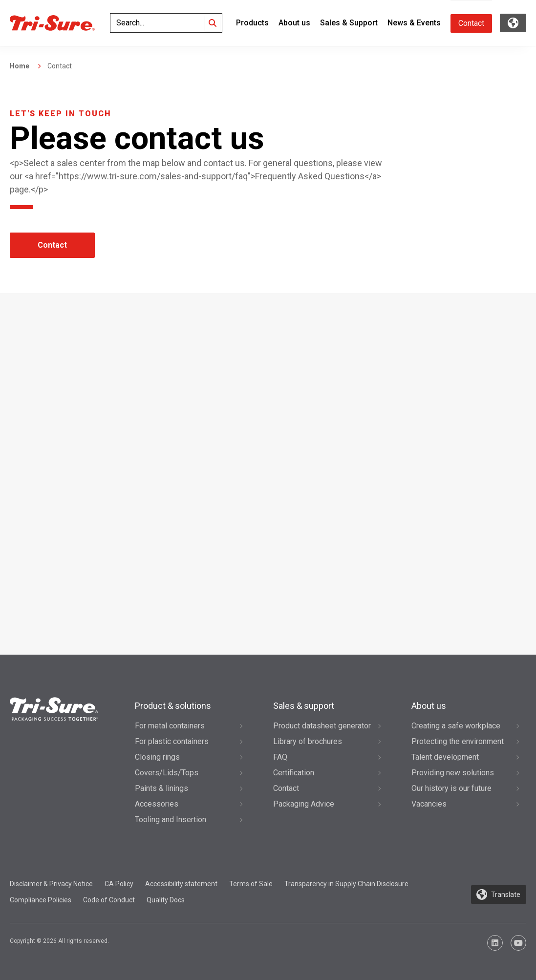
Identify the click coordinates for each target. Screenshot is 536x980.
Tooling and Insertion (171, 820)
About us (294, 23)
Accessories (157, 804)
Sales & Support (349, 23)
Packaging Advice (304, 804)
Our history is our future (451, 788)
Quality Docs (166, 900)
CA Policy (119, 884)
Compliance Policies (41, 900)
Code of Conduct (109, 900)
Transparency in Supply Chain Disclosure (346, 884)
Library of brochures (308, 741)
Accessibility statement (181, 884)
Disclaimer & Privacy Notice (51, 884)
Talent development (445, 757)
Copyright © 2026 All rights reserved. (59, 941)
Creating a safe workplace (456, 726)
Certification (294, 773)
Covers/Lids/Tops (167, 773)
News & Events (414, 23)
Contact (471, 23)
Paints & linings (161, 788)
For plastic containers (172, 741)
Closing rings (157, 757)
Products (252, 23)
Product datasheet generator (322, 726)
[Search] (213, 23)
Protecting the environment (458, 741)
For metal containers (170, 726)
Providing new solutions (453, 773)
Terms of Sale (251, 884)
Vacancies (429, 804)
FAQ (280, 757)
